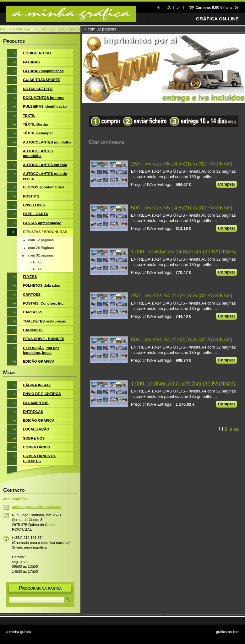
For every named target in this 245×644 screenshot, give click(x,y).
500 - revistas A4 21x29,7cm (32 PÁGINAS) (182, 340)
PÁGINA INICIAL (15, 29)
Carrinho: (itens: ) (217, 8)
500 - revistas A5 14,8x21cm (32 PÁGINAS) (182, 208)
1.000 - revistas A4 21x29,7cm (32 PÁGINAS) (184, 384)
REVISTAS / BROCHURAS (59, 29)
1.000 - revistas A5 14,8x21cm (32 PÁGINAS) (184, 252)
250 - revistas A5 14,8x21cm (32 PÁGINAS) (182, 164)
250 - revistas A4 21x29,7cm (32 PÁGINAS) (182, 296)
